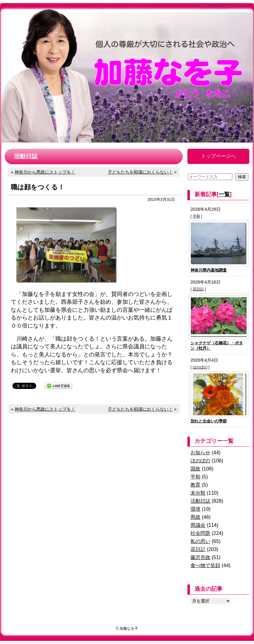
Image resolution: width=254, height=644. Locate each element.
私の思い (200, 541)
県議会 (198, 525)
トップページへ (218, 156)
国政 (195, 469)
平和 (196, 216)
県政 (195, 517)
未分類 (198, 493)
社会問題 (200, 533)
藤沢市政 (200, 557)
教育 (195, 485)
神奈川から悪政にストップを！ (45, 172)
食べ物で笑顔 (205, 565)
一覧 (224, 194)
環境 (195, 509)
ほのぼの (200, 367)
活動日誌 (200, 501)
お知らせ (200, 453)
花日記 (198, 289)
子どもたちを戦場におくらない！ (140, 172)
